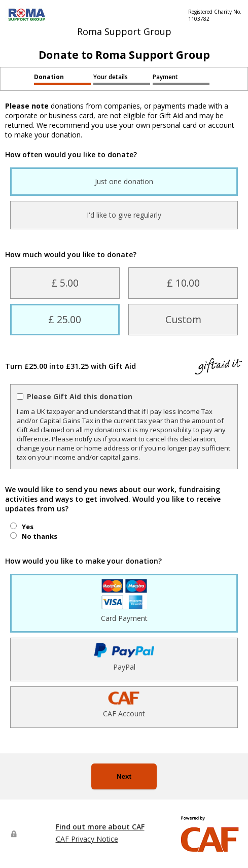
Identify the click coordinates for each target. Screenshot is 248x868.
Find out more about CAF (100, 827)
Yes (28, 527)
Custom (183, 319)
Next (124, 776)
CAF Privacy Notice (87, 839)
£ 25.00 (65, 319)
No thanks (40, 536)
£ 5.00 (65, 283)
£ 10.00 (183, 283)
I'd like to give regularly (124, 215)
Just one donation (124, 181)
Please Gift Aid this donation (80, 396)
